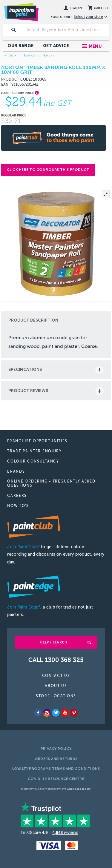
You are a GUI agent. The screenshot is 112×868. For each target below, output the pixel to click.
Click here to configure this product (48, 170)
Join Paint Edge (24, 607)
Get (56, 46)
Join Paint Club (23, 547)
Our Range (20, 46)
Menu (95, 46)
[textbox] (67, 30)
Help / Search (53, 642)
